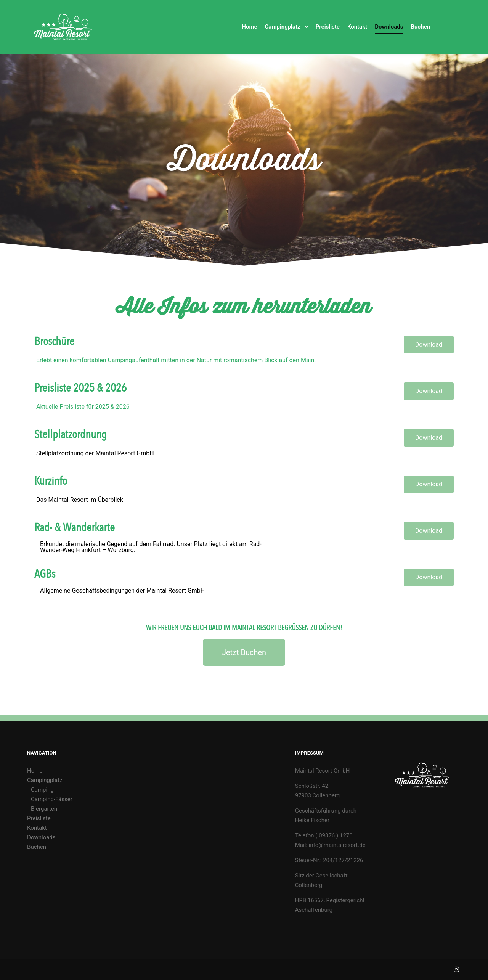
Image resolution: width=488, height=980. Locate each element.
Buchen (37, 847)
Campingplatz (45, 780)
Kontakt (37, 828)
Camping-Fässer (52, 799)
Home (35, 771)
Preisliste (39, 818)
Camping (42, 790)
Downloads (41, 837)
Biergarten (44, 809)
